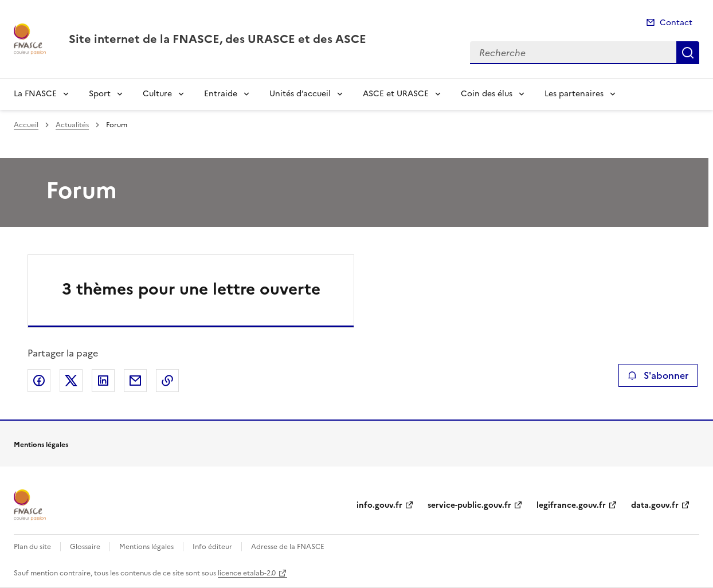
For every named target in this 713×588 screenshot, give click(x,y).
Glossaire (85, 547)
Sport (100, 94)
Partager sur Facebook (39, 381)
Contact (676, 23)
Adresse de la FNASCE (288, 547)
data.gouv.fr (655, 505)
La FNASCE (35, 94)
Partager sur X (71, 381)
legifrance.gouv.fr (571, 505)
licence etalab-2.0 (247, 573)
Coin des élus (487, 94)
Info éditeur (212, 547)
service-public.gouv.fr (469, 505)
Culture (157, 94)
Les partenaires (574, 94)
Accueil (26, 125)
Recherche (688, 53)
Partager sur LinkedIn (103, 381)
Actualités (72, 125)
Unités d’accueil (300, 94)
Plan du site (32, 547)
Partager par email (135, 381)
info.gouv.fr (379, 505)
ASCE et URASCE (396, 94)
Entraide (221, 94)
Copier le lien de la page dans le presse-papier (167, 381)
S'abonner (658, 375)
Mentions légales (146, 547)
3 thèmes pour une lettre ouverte (191, 289)
